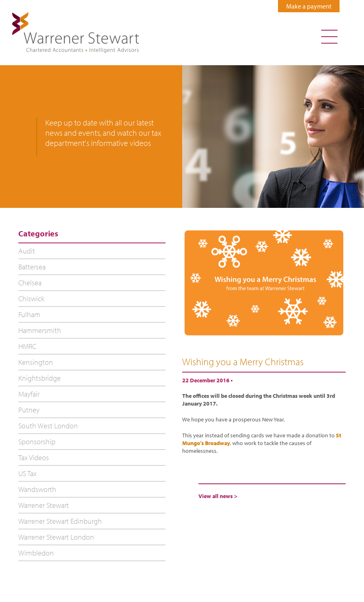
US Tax (28, 473)
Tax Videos (34, 458)
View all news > (218, 496)
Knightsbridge (40, 378)
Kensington (36, 362)
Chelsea (30, 283)
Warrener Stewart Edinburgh (60, 521)
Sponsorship (37, 442)
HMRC (27, 346)
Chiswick (31, 299)
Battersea (32, 267)
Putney (29, 410)
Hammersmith (40, 330)
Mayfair (29, 394)
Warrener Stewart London (56, 537)
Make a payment (309, 6)
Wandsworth (37, 489)
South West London (48, 426)
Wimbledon (36, 553)
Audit (27, 251)
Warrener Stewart (44, 505)
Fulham (29, 314)
